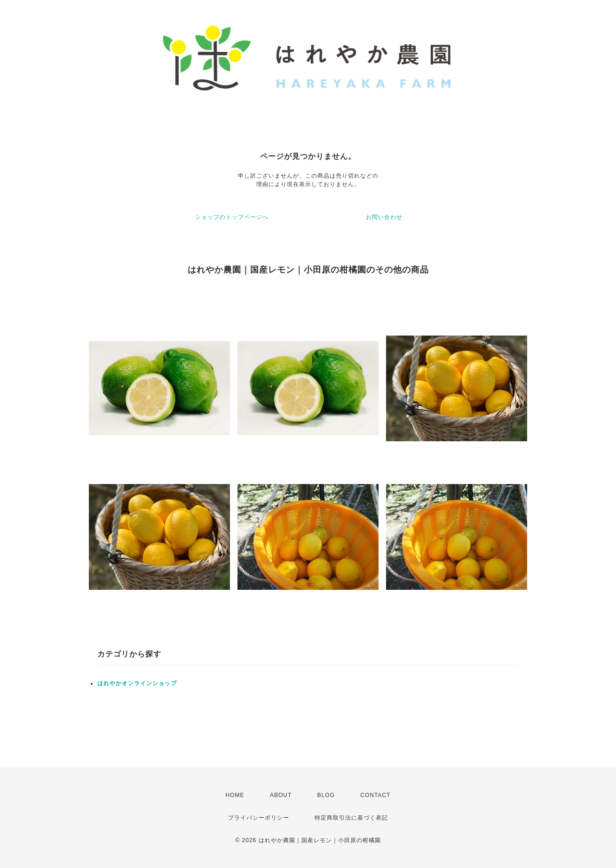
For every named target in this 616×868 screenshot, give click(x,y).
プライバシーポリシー (259, 818)
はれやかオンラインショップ (137, 683)
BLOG (326, 795)
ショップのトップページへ (232, 217)
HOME (235, 795)
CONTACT (375, 795)
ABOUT (281, 795)
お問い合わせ (384, 217)
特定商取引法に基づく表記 (351, 818)
